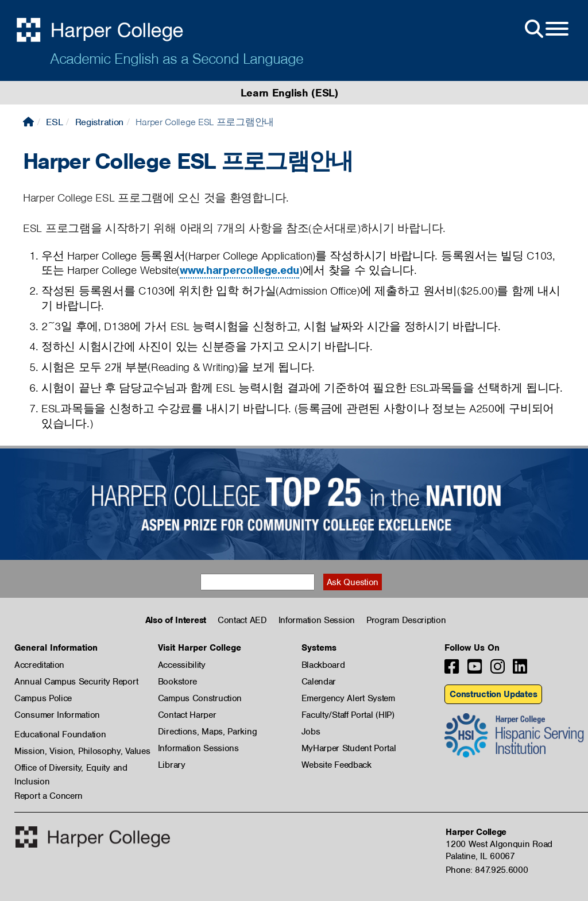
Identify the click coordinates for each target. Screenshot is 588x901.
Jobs (311, 732)
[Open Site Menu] (546, 29)
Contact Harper (187, 715)
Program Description (406, 620)
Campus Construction (200, 698)
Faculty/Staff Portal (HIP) (348, 715)
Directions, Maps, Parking (208, 732)
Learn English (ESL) (289, 93)
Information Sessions (198, 748)
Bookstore (177, 682)
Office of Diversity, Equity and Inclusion (71, 768)
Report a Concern (49, 796)
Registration (99, 122)
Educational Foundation (60, 734)
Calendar (319, 682)
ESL (54, 122)
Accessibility (182, 665)
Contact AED (242, 620)
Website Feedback (336, 765)
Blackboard (323, 665)
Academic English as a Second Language (177, 59)
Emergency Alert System (348, 698)
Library (172, 765)
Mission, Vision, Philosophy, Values (82, 751)
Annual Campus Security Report (76, 682)
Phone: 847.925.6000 (487, 870)
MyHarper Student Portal (349, 748)
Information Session (317, 620)
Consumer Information (57, 715)
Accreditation (39, 665)
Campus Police (43, 698)
